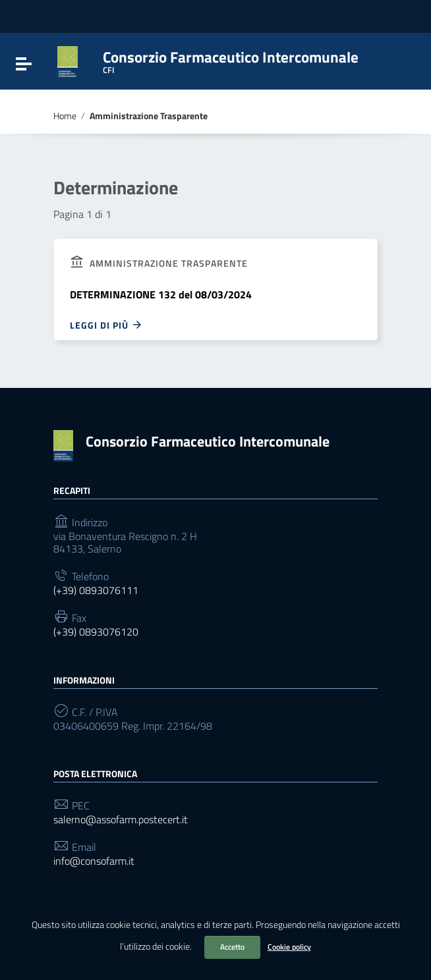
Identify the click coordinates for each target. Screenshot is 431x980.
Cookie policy (289, 947)
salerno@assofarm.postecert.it (121, 820)
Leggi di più (106, 325)
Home (65, 116)
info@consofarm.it (94, 861)
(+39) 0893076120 (96, 632)
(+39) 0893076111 (96, 590)
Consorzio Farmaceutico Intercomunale (208, 441)
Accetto (232, 947)
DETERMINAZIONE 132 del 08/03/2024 (161, 294)
